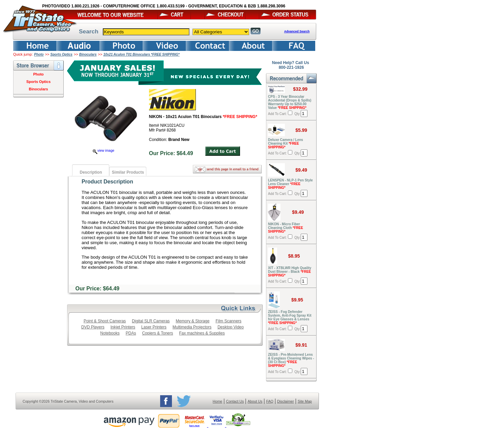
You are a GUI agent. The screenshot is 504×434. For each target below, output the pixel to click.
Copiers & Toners (157, 333)
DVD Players (93, 327)
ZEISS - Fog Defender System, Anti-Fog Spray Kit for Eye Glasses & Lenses (290, 317)
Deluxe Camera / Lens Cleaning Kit (286, 143)
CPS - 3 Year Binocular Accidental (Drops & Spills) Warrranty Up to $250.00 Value (290, 102)
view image (103, 151)
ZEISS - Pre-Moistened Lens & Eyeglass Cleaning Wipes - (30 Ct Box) (291, 360)
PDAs (131, 333)
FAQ (270, 401)
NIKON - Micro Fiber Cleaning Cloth (286, 228)
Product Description (107, 182)
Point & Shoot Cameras (105, 321)
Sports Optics (61, 54)
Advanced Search (297, 31)
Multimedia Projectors (192, 327)
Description (91, 172)
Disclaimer (286, 401)
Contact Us (235, 401)
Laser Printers (154, 327)
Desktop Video (231, 327)
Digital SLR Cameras (151, 321)
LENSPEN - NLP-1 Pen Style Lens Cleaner (290, 184)
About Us (255, 401)
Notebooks (110, 333)
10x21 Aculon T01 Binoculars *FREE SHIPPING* (141, 54)
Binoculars (88, 54)
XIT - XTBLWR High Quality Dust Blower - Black (290, 272)
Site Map (305, 401)
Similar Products (128, 172)
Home (217, 401)
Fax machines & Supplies (202, 333)
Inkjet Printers (123, 327)
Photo (39, 54)
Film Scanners (228, 321)
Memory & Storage (192, 321)
